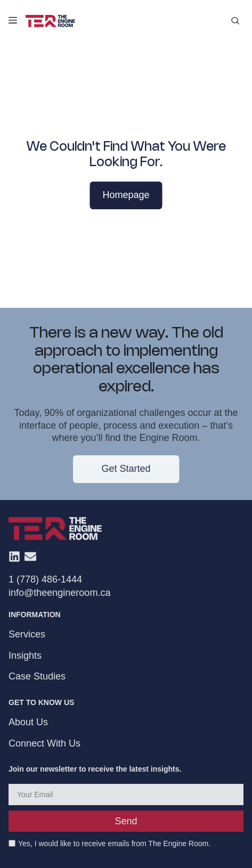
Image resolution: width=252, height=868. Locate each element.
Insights (25, 656)
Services (27, 635)
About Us (28, 722)
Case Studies (37, 676)
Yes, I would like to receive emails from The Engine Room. (114, 844)
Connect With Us (44, 743)
